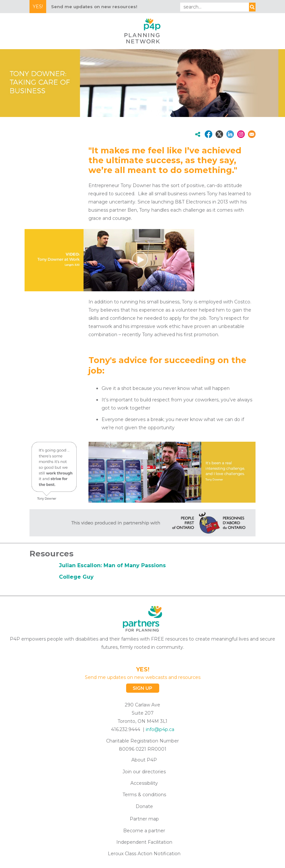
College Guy (76, 577)
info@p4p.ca (160, 729)
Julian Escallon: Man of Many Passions (112, 565)
